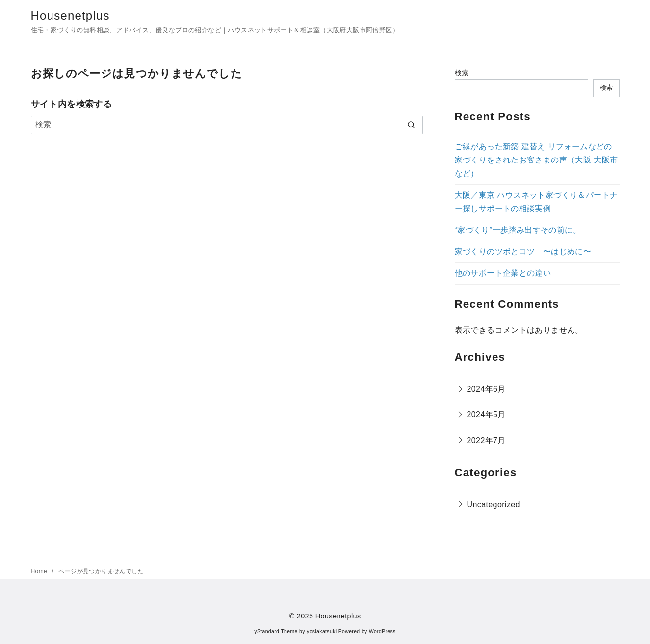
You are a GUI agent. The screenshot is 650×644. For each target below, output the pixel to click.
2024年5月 (486, 415)
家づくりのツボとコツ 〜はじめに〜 (523, 252)
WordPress (382, 631)
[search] (411, 125)
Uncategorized (494, 504)
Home (40, 571)
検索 (462, 73)
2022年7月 (486, 441)
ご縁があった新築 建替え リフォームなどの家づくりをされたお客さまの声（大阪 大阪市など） (536, 160)
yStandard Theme (276, 631)
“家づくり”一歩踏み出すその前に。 (518, 230)
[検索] (227, 125)
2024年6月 (486, 389)
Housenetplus (70, 15)
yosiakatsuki (322, 631)
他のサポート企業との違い (503, 273)
